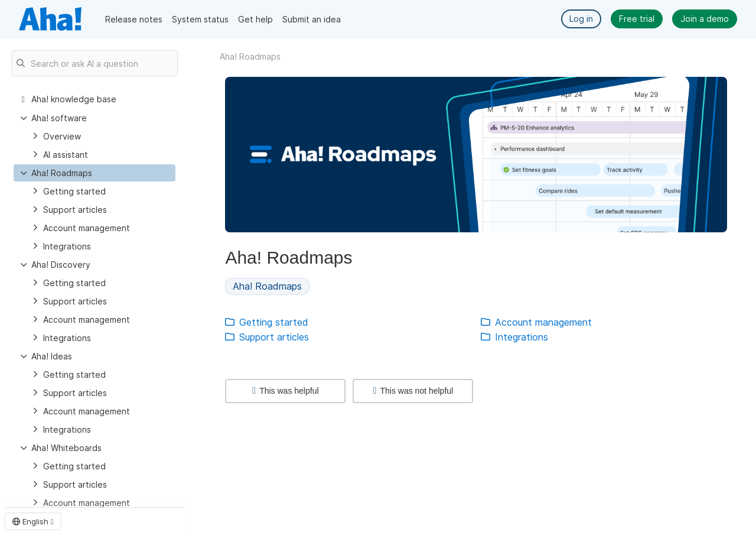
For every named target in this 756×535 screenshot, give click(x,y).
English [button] (33, 521)
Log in (581, 19)
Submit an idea (312, 19)
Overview (62, 136)
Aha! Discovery (61, 265)
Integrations (67, 246)
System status (200, 19)
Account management (87, 228)
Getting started (74, 191)
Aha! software (59, 118)
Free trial (637, 19)
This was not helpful (413, 391)
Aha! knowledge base (74, 99)
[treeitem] (94, 173)
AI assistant (66, 155)
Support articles (75, 210)
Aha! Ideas (52, 356)
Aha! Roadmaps (62, 173)
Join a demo (705, 19)
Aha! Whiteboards (66, 448)
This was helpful (285, 391)
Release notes (134, 19)
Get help (255, 19)
